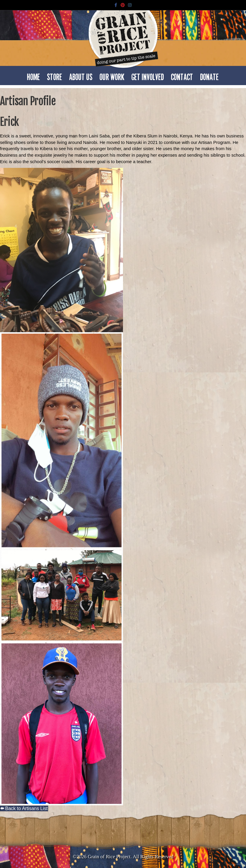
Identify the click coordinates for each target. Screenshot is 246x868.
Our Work (112, 75)
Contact (182, 75)
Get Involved (148, 75)
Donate (210, 75)
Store (55, 75)
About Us (81, 75)
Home (34, 75)
